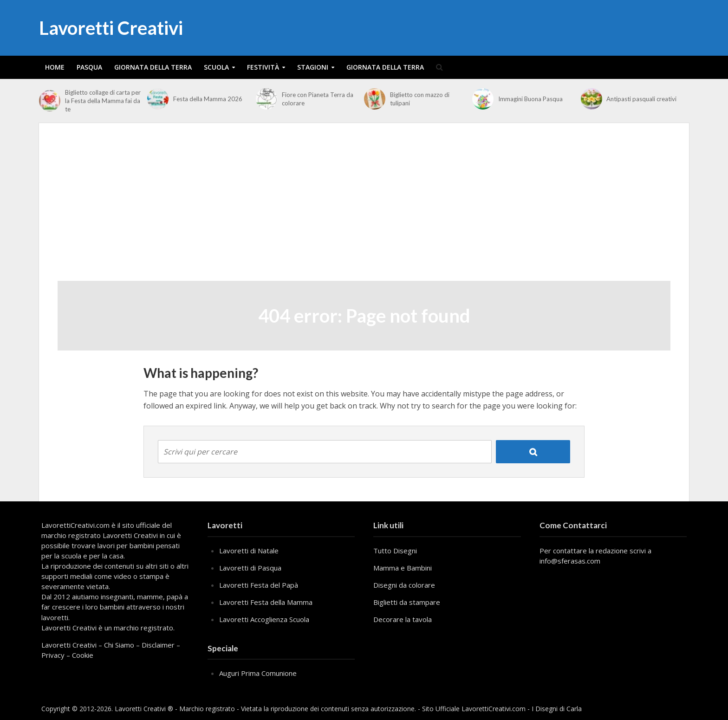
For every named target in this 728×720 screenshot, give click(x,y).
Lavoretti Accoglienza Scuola (264, 619)
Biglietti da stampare (407, 602)
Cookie (83, 655)
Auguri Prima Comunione (258, 673)
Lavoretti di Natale (249, 551)
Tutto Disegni (395, 551)
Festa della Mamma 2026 (208, 99)
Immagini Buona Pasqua (530, 99)
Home (55, 67)
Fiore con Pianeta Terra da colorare (318, 99)
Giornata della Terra (153, 67)
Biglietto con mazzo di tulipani (420, 99)
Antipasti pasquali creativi (641, 99)
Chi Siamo (119, 645)
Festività (263, 67)
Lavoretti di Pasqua (250, 568)
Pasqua (89, 67)
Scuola (216, 67)
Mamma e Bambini (403, 568)
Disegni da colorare (404, 585)
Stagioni (313, 67)
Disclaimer (158, 645)
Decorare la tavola (403, 619)
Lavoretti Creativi (111, 28)
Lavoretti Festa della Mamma (266, 602)
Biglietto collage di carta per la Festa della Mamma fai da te (103, 101)
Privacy (53, 655)
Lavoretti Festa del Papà (259, 585)
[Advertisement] (364, 211)
